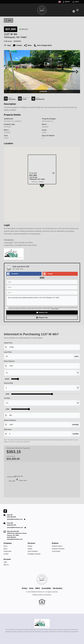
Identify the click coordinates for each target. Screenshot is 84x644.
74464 (23, 37)
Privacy (57, 309)
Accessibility (46, 588)
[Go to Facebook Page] (5, 511)
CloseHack (47, 595)
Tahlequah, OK (12, 37)
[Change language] (59, 2)
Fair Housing (57, 588)
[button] (42, 313)
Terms (53, 309)
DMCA (38, 588)
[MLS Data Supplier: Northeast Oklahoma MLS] (42, 624)
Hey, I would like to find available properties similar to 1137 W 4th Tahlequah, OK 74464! (42, 301)
